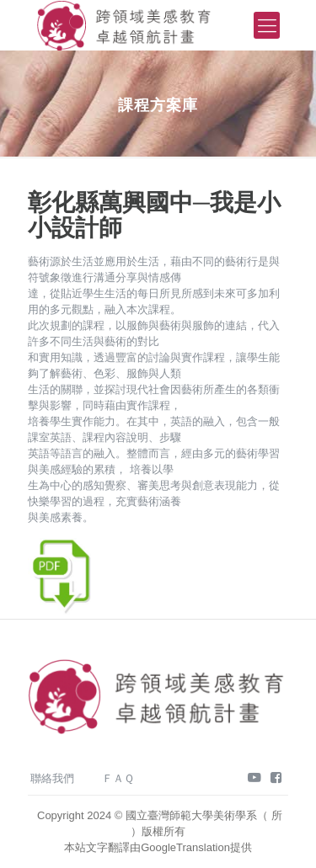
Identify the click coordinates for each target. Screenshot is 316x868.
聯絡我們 (52, 778)
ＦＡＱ (118, 778)
